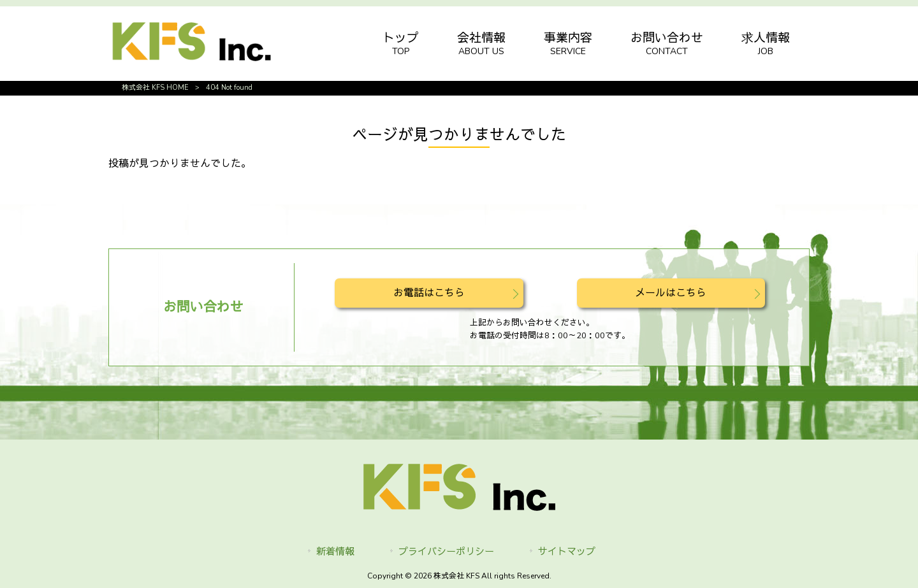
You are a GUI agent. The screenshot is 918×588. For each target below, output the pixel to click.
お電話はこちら (429, 293)
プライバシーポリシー (446, 552)
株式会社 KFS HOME (155, 88)
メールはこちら (671, 293)
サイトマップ (567, 552)
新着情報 (335, 552)
